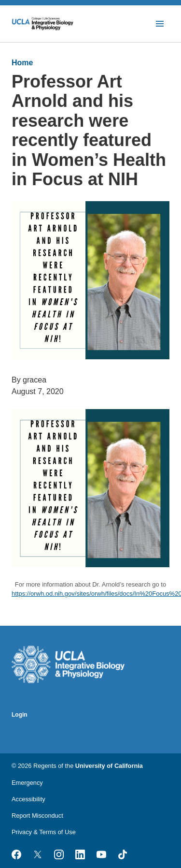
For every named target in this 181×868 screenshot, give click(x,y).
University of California (109, 766)
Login (20, 715)
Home (22, 63)
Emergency (27, 783)
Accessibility (28, 799)
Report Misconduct (37, 816)
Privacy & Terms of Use (44, 832)
